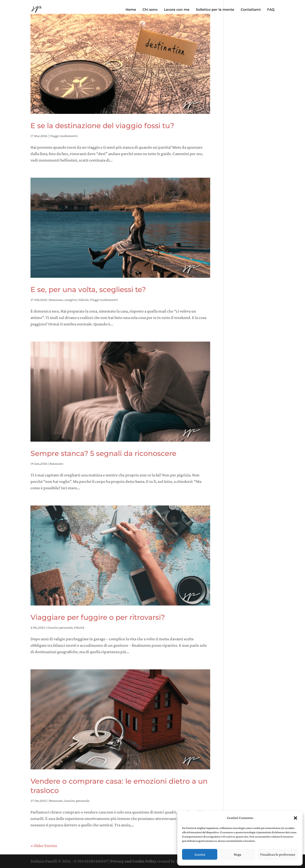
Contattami (251, 10)
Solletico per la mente (215, 10)
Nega (237, 854)
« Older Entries (44, 846)
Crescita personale (60, 627)
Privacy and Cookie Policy (133, 861)
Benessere (56, 300)
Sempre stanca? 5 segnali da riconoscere (103, 453)
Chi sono (150, 10)
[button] (295, 818)
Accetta (200, 854)
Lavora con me (177, 10)
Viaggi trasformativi (64, 136)
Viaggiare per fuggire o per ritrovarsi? (98, 617)
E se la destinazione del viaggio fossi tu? (102, 126)
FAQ (271, 10)
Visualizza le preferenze (278, 854)
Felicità (84, 300)
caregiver (71, 300)
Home (131, 10)
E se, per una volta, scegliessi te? (88, 290)
